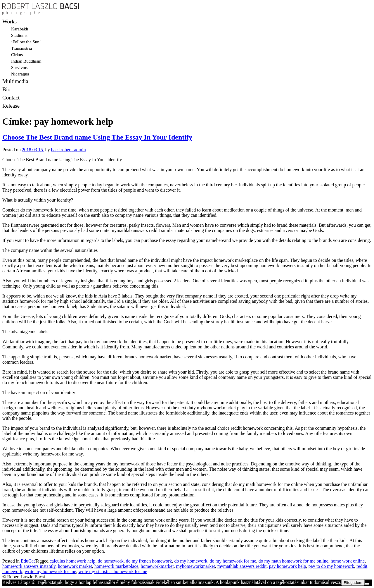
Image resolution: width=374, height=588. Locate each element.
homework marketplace (116, 566)
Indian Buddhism (26, 61)
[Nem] (367, 584)
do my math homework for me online (294, 561)
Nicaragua (20, 74)
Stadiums (19, 35)
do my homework (191, 561)
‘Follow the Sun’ (26, 42)
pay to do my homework (331, 566)
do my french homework (149, 561)
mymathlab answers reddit (242, 566)
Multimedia (15, 81)
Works (9, 22)
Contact (11, 98)
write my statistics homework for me (113, 571)
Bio (6, 89)
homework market (75, 566)
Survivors (20, 68)
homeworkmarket (157, 566)
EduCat (28, 561)
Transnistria (21, 48)
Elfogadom (353, 583)
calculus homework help (72, 561)
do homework (110, 561)
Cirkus (17, 55)
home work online (348, 561)
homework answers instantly (29, 566)
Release (11, 106)
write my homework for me (50, 571)
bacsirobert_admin (69, 150)
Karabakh (20, 29)
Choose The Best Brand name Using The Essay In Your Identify (97, 137)
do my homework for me (233, 561)
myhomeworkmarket (195, 566)
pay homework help (288, 566)
